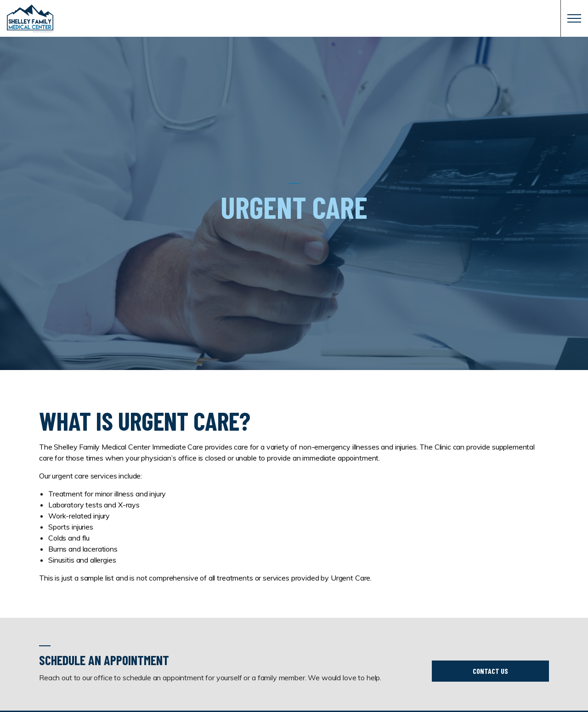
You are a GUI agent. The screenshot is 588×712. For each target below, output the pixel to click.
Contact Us (490, 671)
